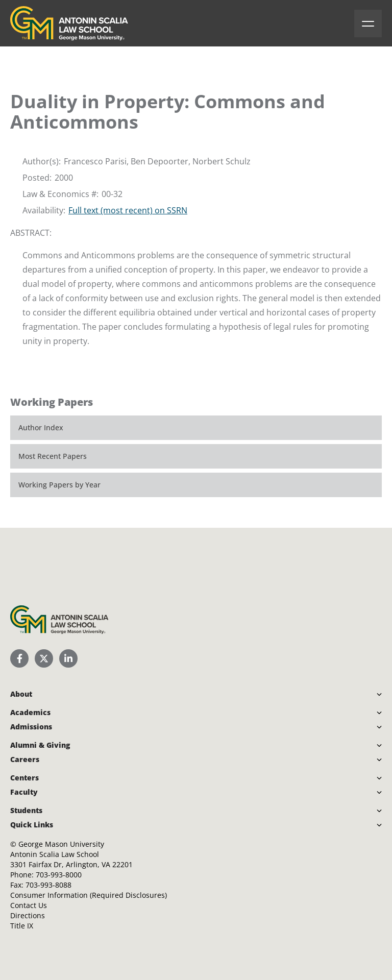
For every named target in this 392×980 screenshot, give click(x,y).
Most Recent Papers (53, 456)
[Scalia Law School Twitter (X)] (44, 658)
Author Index (41, 427)
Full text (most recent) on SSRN (128, 210)
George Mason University (61, 844)
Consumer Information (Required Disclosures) (89, 895)
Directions (28, 915)
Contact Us (29, 905)
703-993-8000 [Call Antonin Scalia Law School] (59, 875)
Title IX (22, 926)
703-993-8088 (48, 885)
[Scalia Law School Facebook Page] (19, 658)
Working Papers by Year (59, 485)
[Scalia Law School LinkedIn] (68, 658)
